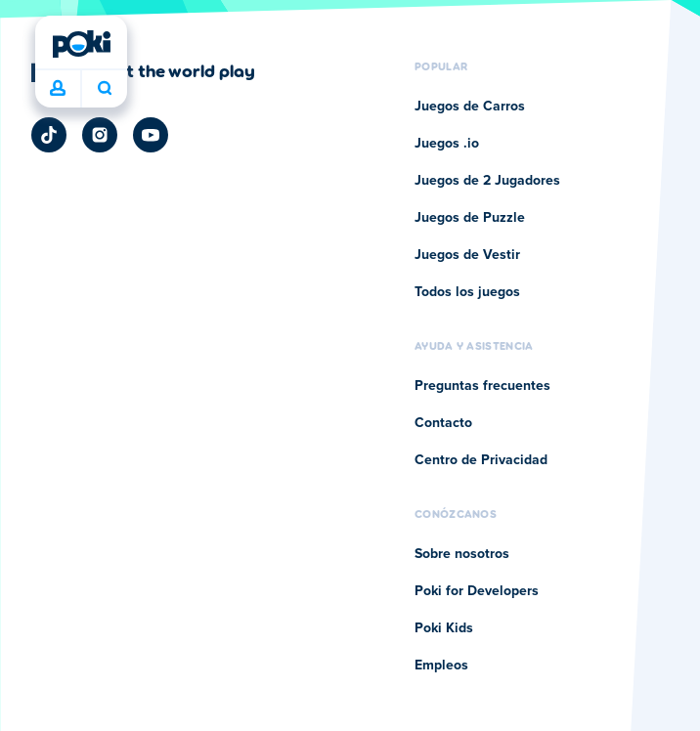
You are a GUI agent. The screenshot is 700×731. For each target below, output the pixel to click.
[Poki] (81, 44)
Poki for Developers (477, 591)
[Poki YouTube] (151, 135)
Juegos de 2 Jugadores (487, 181)
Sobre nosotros (462, 554)
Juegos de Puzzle (470, 218)
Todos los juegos (467, 292)
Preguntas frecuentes (482, 386)
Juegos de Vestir (467, 255)
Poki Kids (444, 628)
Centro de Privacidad (481, 460)
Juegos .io (447, 144)
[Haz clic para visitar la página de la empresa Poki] (143, 70)
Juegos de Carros (470, 107)
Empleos (441, 666)
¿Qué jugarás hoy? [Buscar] (105, 88)
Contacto (443, 423)
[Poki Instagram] (100, 135)
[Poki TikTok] (49, 135)
